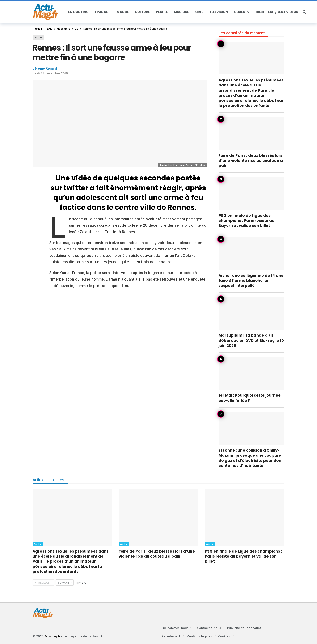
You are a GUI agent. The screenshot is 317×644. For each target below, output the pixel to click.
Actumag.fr (52, 636)
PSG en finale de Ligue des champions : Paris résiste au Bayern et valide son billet (246, 221)
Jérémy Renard (45, 68)
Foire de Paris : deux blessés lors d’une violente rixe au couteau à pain (251, 161)
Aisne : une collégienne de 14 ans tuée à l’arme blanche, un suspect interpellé (251, 281)
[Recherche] (304, 12)
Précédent (43, 583)
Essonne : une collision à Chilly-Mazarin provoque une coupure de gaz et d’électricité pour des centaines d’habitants (250, 458)
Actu (38, 37)
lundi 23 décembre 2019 (50, 73)
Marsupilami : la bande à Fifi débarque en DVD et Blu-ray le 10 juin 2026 (251, 340)
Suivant (65, 583)
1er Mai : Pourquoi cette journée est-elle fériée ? (250, 398)
